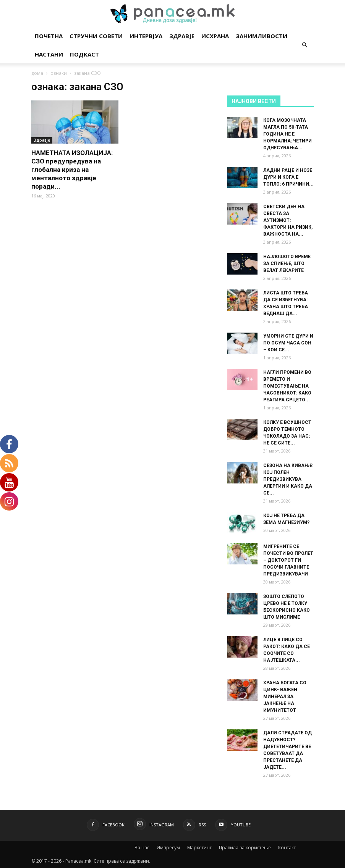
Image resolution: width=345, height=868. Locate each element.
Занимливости (262, 36)
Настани (49, 54)
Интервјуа (146, 36)
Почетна (49, 36)
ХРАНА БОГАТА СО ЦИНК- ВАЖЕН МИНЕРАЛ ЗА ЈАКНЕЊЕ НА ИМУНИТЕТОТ (285, 697)
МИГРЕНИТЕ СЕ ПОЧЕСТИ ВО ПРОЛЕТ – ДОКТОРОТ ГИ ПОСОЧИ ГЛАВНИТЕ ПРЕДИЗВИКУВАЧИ (288, 560)
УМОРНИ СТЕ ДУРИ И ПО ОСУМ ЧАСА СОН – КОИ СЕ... (288, 343)
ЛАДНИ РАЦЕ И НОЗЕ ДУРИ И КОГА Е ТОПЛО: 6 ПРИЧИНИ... (288, 177)
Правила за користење (245, 848)
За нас (142, 848)
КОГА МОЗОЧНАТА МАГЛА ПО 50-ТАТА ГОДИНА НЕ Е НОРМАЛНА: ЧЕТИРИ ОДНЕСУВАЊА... (287, 134)
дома (37, 73)
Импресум (168, 848)
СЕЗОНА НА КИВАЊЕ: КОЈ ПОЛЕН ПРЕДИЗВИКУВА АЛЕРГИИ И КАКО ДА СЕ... (288, 479)
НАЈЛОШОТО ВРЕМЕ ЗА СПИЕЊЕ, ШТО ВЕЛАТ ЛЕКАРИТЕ (287, 263)
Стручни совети (96, 36)
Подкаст (84, 54)
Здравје (182, 36)
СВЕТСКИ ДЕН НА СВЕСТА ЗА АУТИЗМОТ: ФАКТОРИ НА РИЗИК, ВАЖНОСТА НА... (288, 220)
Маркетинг (199, 848)
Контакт (287, 848)
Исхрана (215, 36)
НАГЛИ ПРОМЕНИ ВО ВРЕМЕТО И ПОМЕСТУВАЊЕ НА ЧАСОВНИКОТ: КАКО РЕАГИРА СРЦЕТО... (287, 386)
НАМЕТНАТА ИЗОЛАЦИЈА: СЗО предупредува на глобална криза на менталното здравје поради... (72, 170)
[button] (305, 45)
